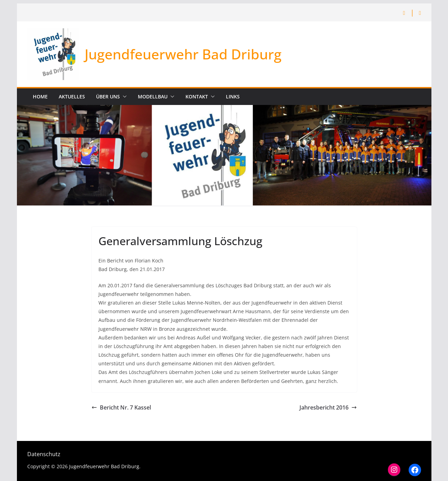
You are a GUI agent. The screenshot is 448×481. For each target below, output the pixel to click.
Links (233, 97)
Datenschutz (44, 454)
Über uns (108, 97)
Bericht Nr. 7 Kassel (121, 407)
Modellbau (153, 97)
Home (40, 97)
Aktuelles (72, 97)
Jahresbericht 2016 (328, 407)
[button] (123, 97)
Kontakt (197, 97)
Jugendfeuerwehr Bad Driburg (183, 54)
